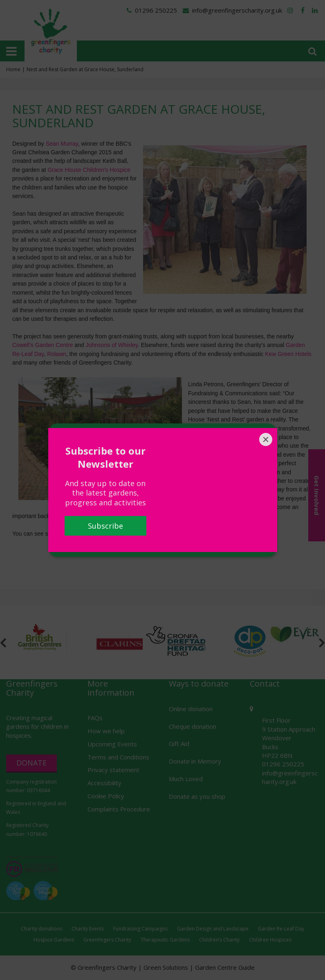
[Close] (266, 439)
